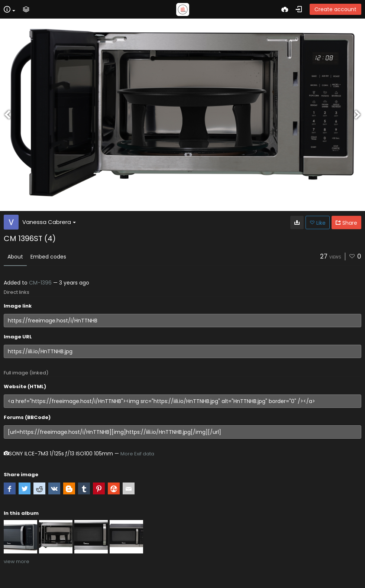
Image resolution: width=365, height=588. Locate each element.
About (15, 257)
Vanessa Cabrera (49, 222)
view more (17, 561)
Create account (335, 9)
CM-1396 (40, 283)
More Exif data (137, 454)
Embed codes (48, 257)
